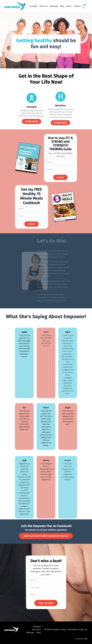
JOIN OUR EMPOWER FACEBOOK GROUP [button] (46, 536)
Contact (77, 6)
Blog (62, 6)
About (69, 6)
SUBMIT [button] (61, 177)
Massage (54, 6)
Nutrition (44, 6)
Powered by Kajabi (82, 639)
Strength (33, 6)
